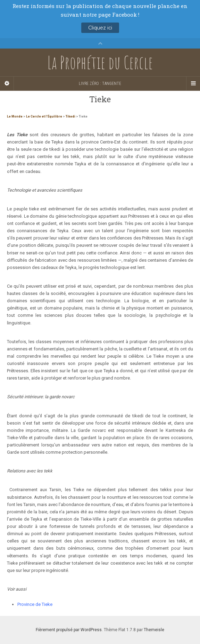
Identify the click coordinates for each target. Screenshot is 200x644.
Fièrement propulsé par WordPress (69, 630)
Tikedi (70, 116)
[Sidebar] (7, 84)
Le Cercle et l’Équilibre (44, 116)
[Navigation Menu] (193, 84)
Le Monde (15, 116)
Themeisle (154, 630)
